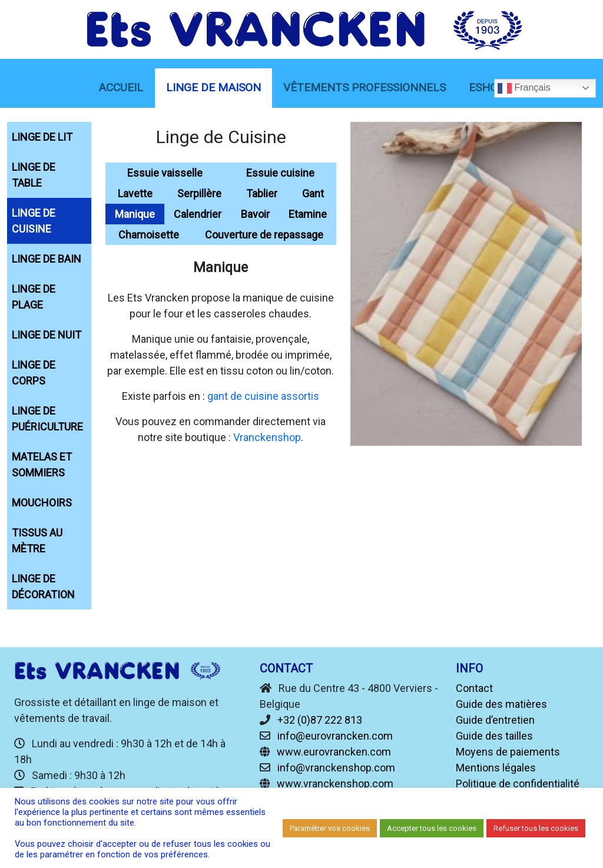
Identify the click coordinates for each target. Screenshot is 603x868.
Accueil (121, 87)
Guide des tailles (494, 736)
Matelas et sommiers (42, 465)
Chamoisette (149, 235)
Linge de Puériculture (47, 419)
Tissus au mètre (37, 541)
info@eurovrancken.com (335, 736)
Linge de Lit (42, 137)
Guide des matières (501, 704)
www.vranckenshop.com (335, 783)
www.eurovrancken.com (334, 752)
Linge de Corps (34, 373)
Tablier (262, 193)
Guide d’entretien (495, 720)
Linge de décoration (43, 587)
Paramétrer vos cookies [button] (330, 828)
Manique (135, 214)
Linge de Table (34, 175)
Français (524, 88)
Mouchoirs (42, 503)
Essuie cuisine (280, 173)
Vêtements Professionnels (365, 87)
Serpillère (199, 193)
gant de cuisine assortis (263, 396)
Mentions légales (496, 768)
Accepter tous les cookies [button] (432, 828)
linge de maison (213, 87)
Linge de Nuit (47, 335)
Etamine (308, 214)
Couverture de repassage (264, 235)
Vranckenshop (267, 437)
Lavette (135, 193)
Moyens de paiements (508, 752)
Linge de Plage (34, 297)
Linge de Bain (47, 259)
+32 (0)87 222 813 (320, 720)
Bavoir (255, 214)
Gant (313, 193)
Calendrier (198, 214)
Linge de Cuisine (34, 221)
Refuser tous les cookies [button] (536, 828)
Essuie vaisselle (165, 173)
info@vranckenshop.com (336, 768)
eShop (487, 87)
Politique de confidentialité (518, 783)
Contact (474, 688)
